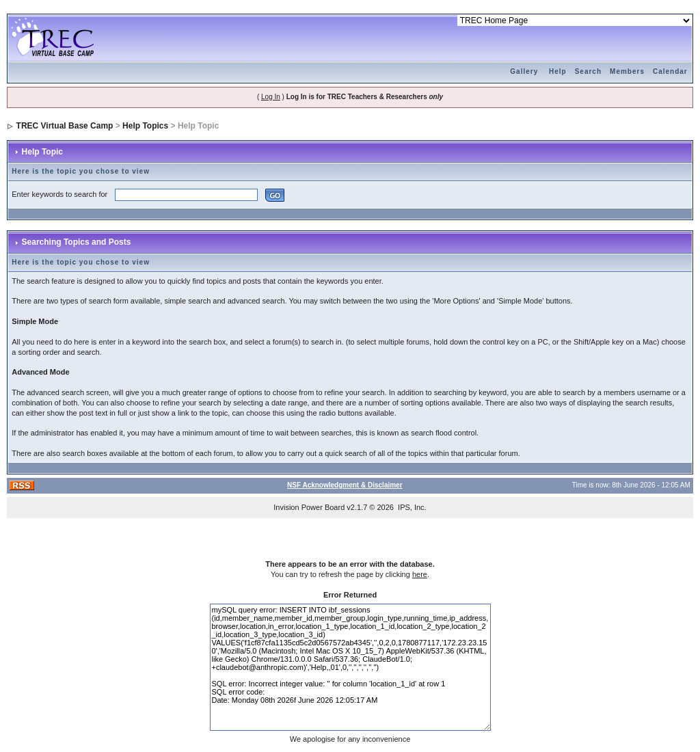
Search (588, 71)
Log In (271, 97)
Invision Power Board (309, 507)
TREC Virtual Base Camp (65, 126)
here (420, 574)
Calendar (670, 71)
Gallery (524, 71)
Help (558, 71)
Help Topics (145, 126)
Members (627, 71)
